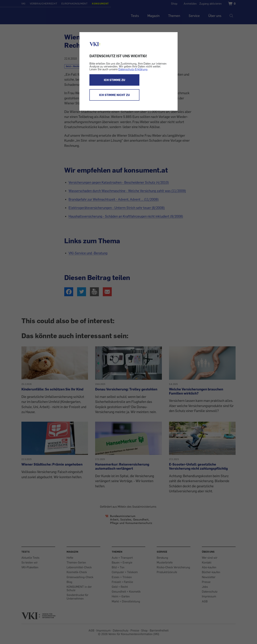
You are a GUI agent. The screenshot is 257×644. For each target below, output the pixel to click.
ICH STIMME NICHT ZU (114, 95)
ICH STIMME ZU (114, 80)
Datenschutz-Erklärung (133, 69)
